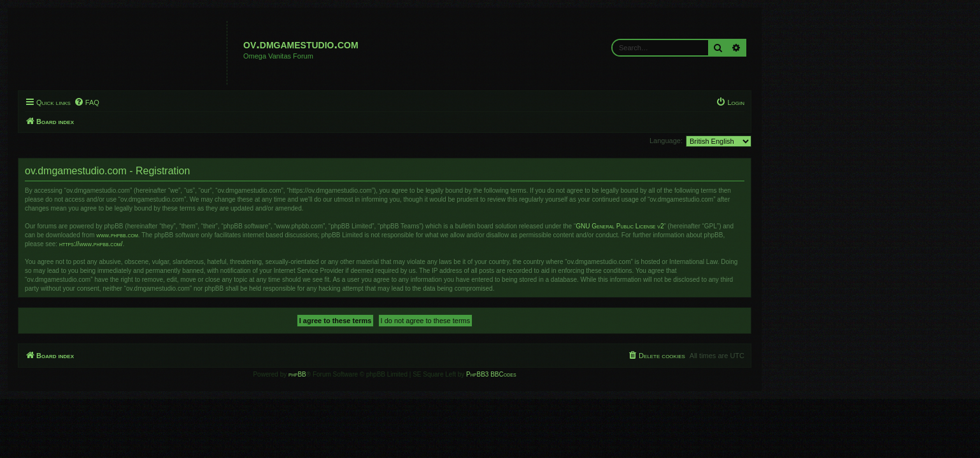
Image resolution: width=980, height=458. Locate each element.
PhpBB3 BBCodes (597, 374)
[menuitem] (192, 102)
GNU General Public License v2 (725, 226)
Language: (772, 141)
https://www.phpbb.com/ (196, 244)
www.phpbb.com (223, 235)
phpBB (403, 374)
